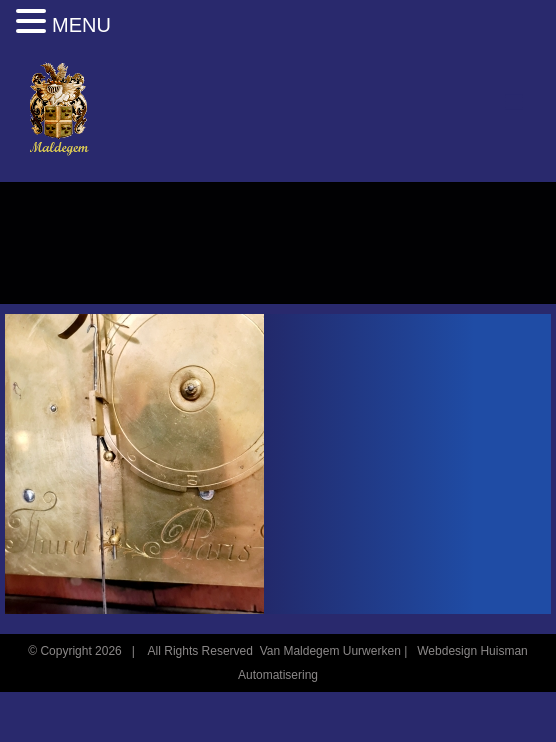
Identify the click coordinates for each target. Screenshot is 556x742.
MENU (81, 25)
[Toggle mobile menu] (515, 102)
